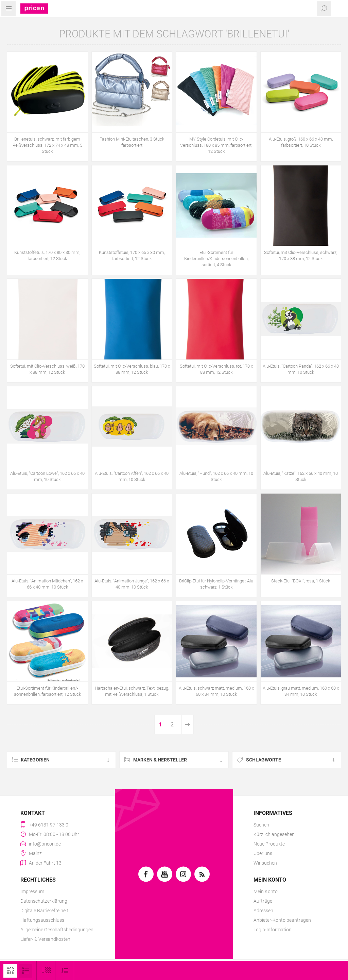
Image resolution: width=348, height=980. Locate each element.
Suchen (261, 825)
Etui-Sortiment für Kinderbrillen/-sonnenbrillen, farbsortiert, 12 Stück (47, 691)
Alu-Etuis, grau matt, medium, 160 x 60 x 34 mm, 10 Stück (301, 691)
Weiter (188, 725)
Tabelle (10, 971)
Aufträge (263, 901)
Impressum (32, 891)
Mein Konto (266, 891)
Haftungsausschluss (42, 920)
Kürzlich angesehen (274, 834)
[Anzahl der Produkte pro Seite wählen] (46, 971)
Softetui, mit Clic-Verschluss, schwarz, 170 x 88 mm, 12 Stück (301, 255)
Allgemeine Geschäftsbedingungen (57, 930)
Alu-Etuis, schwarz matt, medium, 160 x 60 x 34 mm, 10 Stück (216, 691)
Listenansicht (25, 971)
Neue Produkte (269, 844)
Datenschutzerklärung (44, 901)
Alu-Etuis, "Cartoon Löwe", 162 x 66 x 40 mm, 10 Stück (47, 476)
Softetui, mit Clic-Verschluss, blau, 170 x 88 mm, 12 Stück (132, 369)
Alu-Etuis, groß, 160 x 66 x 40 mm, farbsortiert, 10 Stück (301, 142)
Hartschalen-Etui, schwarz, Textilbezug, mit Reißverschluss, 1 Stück (132, 691)
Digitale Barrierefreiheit (44, 911)
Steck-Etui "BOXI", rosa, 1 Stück (301, 581)
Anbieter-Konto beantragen (282, 920)
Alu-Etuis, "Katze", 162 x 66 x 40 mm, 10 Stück (301, 476)
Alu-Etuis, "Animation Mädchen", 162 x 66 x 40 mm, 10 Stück (47, 584)
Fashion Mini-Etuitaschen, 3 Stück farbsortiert (132, 142)
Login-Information (273, 930)
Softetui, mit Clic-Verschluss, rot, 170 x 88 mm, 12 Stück (216, 369)
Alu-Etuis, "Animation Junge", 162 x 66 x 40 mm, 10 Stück (132, 584)
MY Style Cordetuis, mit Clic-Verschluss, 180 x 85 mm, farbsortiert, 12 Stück (216, 145)
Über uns (263, 853)
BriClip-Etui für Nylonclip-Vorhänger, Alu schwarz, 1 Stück (216, 584)
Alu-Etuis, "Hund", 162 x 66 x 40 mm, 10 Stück (216, 476)
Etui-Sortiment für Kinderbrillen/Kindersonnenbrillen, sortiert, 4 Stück (216, 259)
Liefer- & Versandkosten (45, 939)
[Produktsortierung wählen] (65, 971)
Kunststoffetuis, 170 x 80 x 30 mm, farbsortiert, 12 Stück (47, 255)
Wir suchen (265, 863)
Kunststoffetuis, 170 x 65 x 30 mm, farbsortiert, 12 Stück (132, 255)
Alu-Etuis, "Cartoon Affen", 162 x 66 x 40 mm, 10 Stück (132, 476)
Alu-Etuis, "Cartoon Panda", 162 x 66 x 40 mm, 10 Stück (301, 369)
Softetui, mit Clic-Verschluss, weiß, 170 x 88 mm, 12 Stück (47, 369)
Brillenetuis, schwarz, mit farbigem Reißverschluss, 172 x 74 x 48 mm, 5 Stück (47, 145)
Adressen (263, 911)
